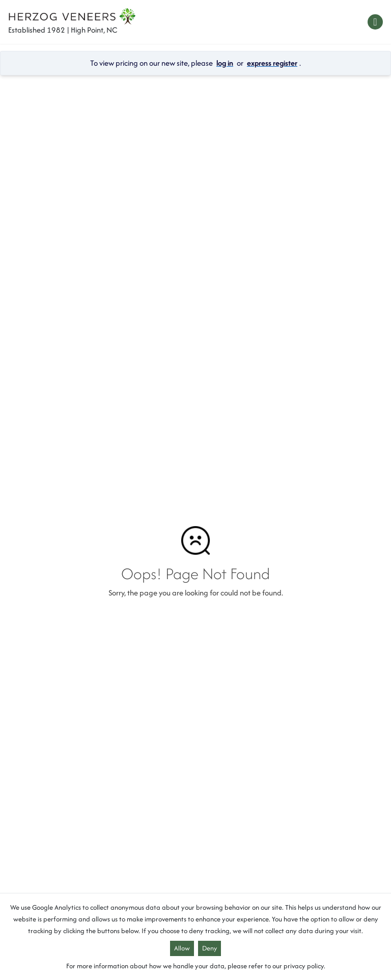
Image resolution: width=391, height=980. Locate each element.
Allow (182, 948)
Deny (210, 948)
